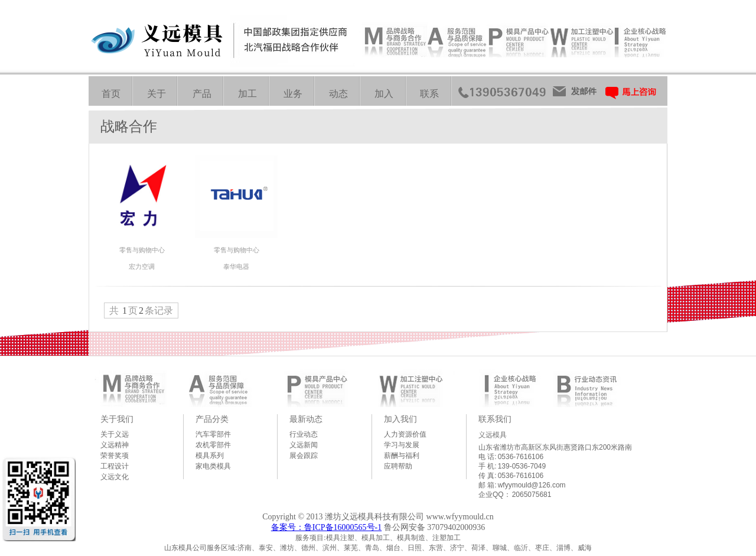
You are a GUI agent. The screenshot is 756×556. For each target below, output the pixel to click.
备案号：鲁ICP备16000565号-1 (326, 527)
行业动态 (304, 434)
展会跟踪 (304, 456)
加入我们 (400, 419)
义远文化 (115, 477)
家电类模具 (213, 466)
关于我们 (117, 419)
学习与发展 (402, 445)
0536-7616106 (521, 457)
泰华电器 (236, 266)
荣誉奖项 (115, 456)
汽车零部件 (213, 434)
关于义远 (115, 434)
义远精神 (115, 445)
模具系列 (210, 456)
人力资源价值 (405, 434)
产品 (202, 94)
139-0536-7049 (522, 466)
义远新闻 (304, 445)
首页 (111, 94)
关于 (157, 94)
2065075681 (532, 495)
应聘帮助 (398, 466)
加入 (384, 94)
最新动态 (306, 419)
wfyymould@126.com (532, 485)
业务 (293, 94)
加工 (247, 94)
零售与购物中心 (142, 250)
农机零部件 (213, 445)
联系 (429, 94)
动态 (338, 94)
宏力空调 (142, 266)
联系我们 (495, 419)
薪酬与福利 (402, 456)
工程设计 (115, 466)
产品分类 (212, 419)
